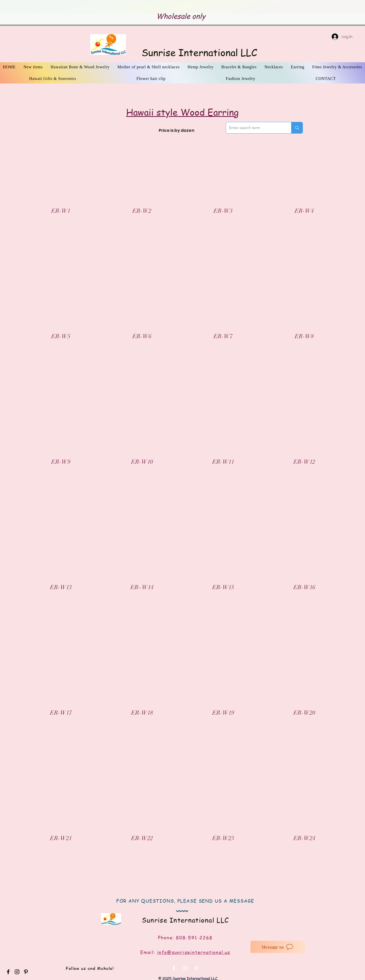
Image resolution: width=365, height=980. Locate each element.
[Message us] (278, 947)
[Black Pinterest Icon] (26, 972)
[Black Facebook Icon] (8, 972)
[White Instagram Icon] (185, 968)
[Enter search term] (255, 128)
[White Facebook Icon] (174, 968)
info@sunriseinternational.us (194, 952)
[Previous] (36, 7)
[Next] (329, 7)
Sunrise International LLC (199, 52)
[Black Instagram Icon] (17, 972)
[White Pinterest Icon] (197, 968)
